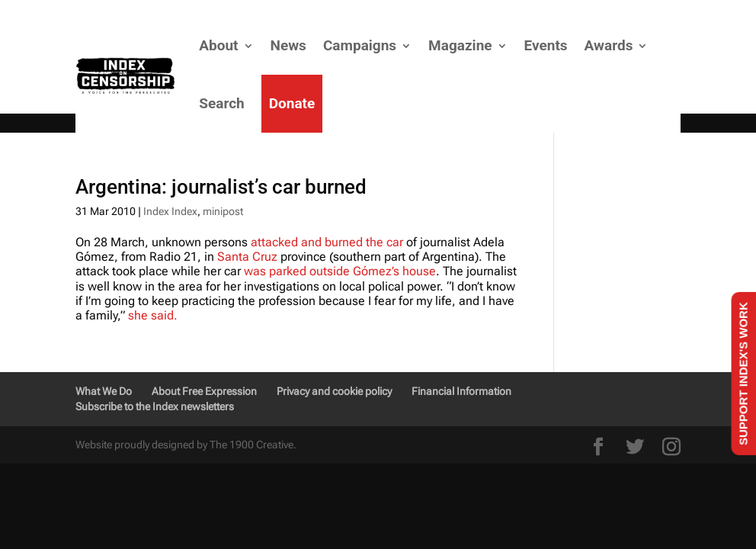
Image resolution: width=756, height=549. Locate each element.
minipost (223, 211)
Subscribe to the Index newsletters (155, 406)
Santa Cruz (247, 257)
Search (221, 103)
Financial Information (461, 391)
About (218, 45)
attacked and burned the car (327, 242)
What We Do (104, 391)
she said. (153, 315)
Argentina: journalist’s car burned (221, 187)
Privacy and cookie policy (334, 391)
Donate (292, 103)
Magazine (460, 45)
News (288, 45)
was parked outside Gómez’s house (340, 271)
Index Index (170, 211)
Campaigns (360, 45)
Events (546, 45)
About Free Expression (204, 391)
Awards (609, 45)
